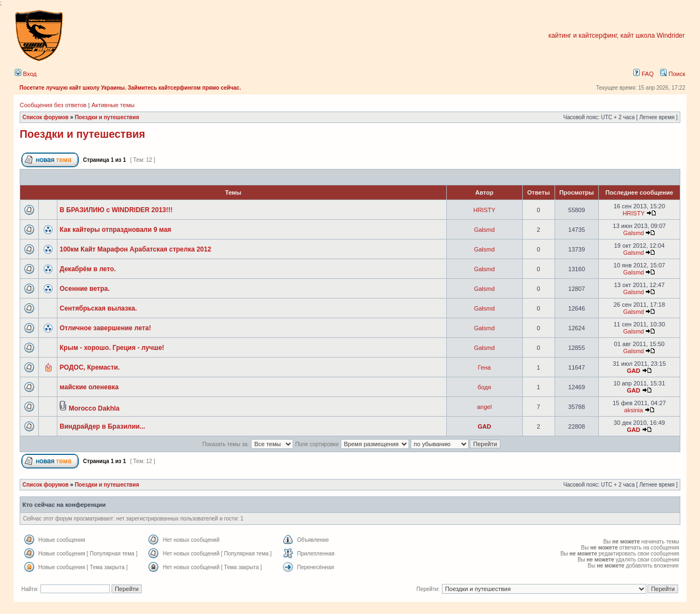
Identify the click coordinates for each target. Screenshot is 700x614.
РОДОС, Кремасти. (90, 367)
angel (484, 407)
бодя (484, 387)
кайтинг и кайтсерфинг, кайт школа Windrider (617, 36)
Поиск (673, 74)
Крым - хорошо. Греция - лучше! (112, 348)
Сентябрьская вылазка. (98, 308)
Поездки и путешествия (107, 117)
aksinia (633, 410)
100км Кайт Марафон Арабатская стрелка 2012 (135, 249)
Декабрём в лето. (88, 269)
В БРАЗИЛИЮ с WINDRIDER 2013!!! (116, 210)
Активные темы (113, 105)
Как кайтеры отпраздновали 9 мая (115, 230)
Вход (26, 74)
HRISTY (484, 210)
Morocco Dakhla (94, 408)
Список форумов (46, 117)
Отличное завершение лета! (105, 328)
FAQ (643, 74)
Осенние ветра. (85, 289)
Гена (485, 367)
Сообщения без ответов (53, 105)
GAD (633, 371)
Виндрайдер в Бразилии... (102, 426)
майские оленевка (89, 387)
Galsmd (485, 230)
